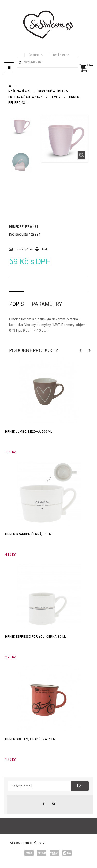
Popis (16, 304)
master (54, 853)
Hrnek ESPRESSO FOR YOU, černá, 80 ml (36, 637)
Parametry (47, 304)
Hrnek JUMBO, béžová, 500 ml (29, 432)
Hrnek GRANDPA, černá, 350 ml (29, 534)
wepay (67, 853)
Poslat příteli (24, 249)
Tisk (45, 249)
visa (29, 853)
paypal (42, 853)
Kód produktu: (19, 235)
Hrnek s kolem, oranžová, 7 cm (30, 739)
